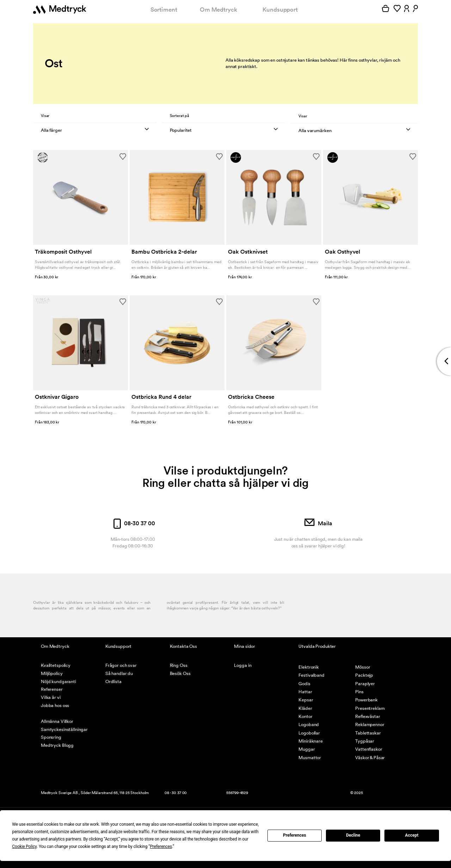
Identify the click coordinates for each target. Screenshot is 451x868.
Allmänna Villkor (57, 721)
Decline (353, 835)
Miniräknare (311, 741)
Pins (359, 692)
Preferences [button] (161, 847)
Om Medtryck (218, 10)
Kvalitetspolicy (56, 665)
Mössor (363, 667)
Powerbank (366, 700)
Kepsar (306, 700)
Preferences (295, 835)
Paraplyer (365, 684)
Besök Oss (180, 673)
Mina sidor (245, 646)
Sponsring (51, 737)
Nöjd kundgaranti (58, 681)
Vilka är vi (51, 697)
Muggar (307, 749)
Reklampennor (370, 724)
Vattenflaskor (369, 749)
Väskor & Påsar (370, 758)
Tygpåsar (365, 741)
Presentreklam (370, 708)
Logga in (243, 665)
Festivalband (311, 675)
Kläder (305, 708)
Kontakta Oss (183, 646)
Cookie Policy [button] (24, 847)
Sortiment (164, 10)
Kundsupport (280, 10)
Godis (304, 684)
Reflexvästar (367, 716)
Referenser (52, 689)
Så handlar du (119, 673)
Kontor (305, 716)
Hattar (305, 692)
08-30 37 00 (133, 523)
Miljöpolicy (52, 673)
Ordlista (113, 681)
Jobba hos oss (55, 705)
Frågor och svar (121, 665)
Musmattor (310, 758)
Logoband (309, 724)
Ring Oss (179, 665)
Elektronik (309, 667)
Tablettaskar (368, 733)
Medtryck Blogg (57, 745)
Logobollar (309, 733)
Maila (318, 523)
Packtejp (364, 675)
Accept (412, 835)
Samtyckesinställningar (64, 729)
